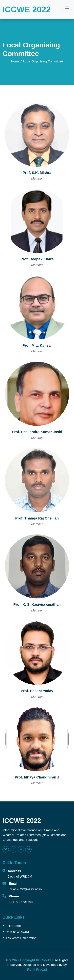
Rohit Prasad (37, 970)
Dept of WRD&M (16, 932)
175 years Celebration (19, 938)
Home (15, 61)
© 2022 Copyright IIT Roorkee (31, 960)
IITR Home (12, 926)
